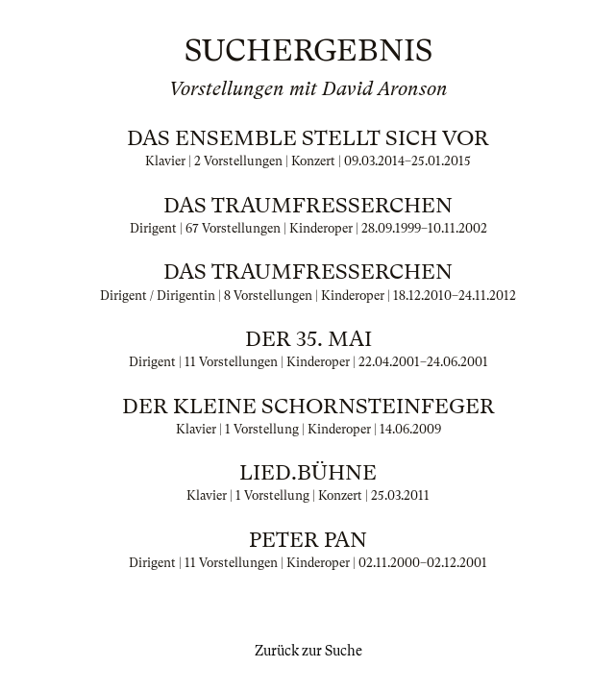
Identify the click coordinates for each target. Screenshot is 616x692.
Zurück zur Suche (308, 651)
